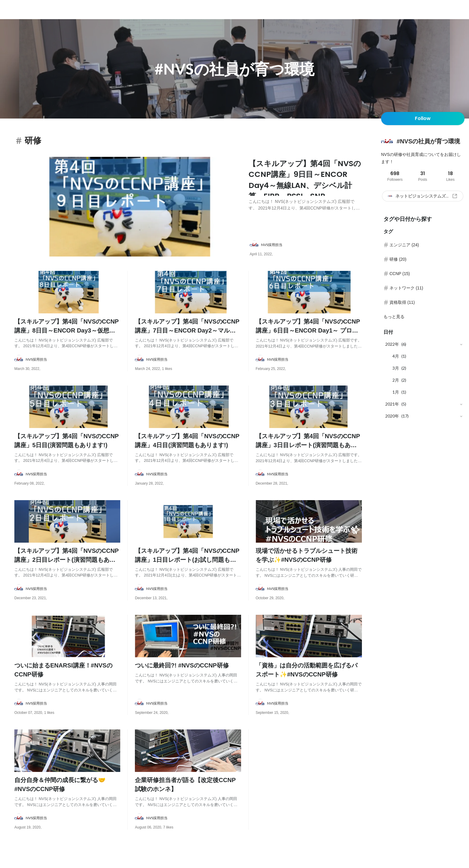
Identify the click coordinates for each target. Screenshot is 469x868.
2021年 (392, 404)
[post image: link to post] (129, 208)
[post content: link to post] (305, 187)
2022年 (392, 344)
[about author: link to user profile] (309, 248)
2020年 (392, 416)
